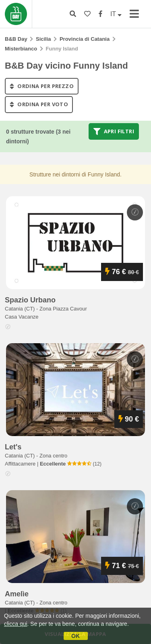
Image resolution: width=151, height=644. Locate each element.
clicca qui (16, 624)
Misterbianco (21, 49)
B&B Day (16, 39)
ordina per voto (39, 105)
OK (75, 636)
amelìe (17, 594)
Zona (63, 309)
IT (116, 14)
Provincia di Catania (85, 39)
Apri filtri (114, 131)
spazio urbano (30, 300)
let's (13, 447)
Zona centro (53, 456)
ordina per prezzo (42, 86)
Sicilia (43, 39)
